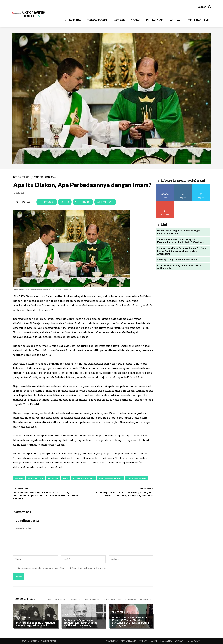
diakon (19, 478)
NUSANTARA (112, 641)
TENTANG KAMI (194, 641)
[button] (204, 7)
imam (65, 478)
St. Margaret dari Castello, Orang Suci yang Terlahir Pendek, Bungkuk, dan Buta (125, 494)
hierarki (53, 478)
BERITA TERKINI (22, 177)
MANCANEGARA (129, 641)
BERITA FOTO (75, 599)
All (50, 599)
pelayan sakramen (83, 478)
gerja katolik (36, 478)
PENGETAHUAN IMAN (45, 177)
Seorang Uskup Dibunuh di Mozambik (177, 260)
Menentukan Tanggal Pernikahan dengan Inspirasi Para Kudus (36, 624)
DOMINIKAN (131, 599)
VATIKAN (143, 641)
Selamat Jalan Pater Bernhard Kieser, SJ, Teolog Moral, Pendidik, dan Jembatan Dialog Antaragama (130, 621)
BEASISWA (60, 599)
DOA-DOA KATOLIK (112, 599)
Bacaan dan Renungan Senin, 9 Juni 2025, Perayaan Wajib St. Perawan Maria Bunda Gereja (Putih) (46, 495)
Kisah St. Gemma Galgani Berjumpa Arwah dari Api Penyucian (182, 267)
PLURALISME (166, 641)
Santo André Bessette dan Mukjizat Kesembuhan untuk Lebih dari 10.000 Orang (81, 623)
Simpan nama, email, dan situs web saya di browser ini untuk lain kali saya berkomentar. (62, 568)
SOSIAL (154, 641)
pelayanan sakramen (110, 478)
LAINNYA (179, 641)
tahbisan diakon (137, 478)
